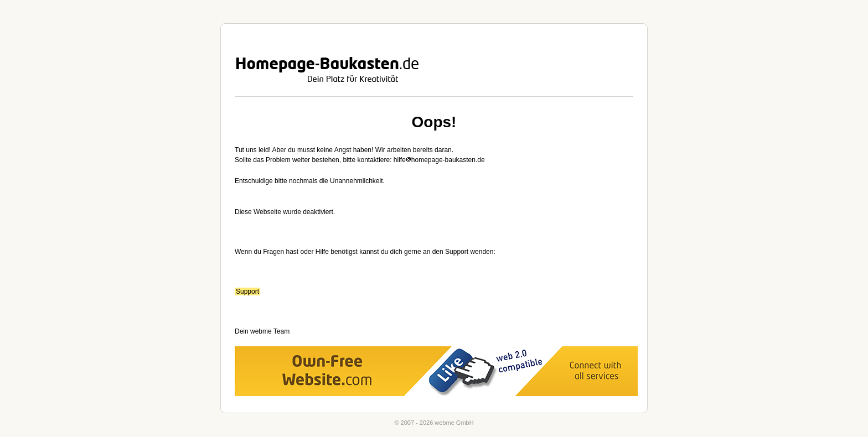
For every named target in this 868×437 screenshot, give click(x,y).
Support (247, 292)
